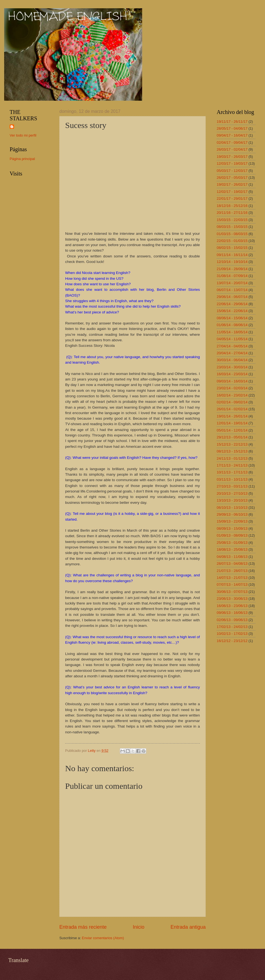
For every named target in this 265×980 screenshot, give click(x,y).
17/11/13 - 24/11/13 (232, 465)
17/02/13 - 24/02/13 (232, 627)
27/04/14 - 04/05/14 (232, 346)
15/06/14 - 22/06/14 (232, 311)
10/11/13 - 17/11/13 (232, 472)
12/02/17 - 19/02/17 (232, 192)
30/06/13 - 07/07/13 (232, 592)
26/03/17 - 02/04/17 (232, 149)
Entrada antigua (188, 927)
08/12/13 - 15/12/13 (232, 451)
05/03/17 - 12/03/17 (232, 171)
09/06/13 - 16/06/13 (232, 613)
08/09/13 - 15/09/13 (232, 528)
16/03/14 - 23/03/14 (232, 374)
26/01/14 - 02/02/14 (232, 409)
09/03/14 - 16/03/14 (232, 381)
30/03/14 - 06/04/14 (232, 360)
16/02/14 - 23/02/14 (232, 395)
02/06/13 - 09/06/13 (232, 620)
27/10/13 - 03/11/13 (232, 486)
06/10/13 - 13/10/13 (232, 508)
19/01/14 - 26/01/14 (232, 416)
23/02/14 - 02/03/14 (232, 388)
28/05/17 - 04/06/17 (232, 128)
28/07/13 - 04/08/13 (232, 564)
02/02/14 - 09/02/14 (232, 402)
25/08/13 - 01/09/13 (232, 543)
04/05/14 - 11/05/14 (232, 339)
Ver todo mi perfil (23, 135)
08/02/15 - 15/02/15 (232, 248)
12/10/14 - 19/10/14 (232, 262)
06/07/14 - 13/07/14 (232, 290)
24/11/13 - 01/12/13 (232, 458)
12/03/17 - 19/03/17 (232, 163)
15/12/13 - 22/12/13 (232, 444)
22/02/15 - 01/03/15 (232, 241)
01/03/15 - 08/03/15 (232, 234)
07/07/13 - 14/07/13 (232, 584)
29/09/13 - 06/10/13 (232, 514)
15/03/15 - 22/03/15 (232, 220)
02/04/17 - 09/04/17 (232, 143)
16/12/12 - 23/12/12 (232, 641)
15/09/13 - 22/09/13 (232, 521)
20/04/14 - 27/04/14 (232, 353)
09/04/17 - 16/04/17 (232, 135)
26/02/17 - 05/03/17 (232, 178)
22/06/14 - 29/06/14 (232, 304)
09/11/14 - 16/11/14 (232, 255)
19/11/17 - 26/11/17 (232, 122)
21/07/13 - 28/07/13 (232, 571)
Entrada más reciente (83, 927)
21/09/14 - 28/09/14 (232, 269)
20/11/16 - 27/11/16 (232, 213)
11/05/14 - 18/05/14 (232, 332)
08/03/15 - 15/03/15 (232, 227)
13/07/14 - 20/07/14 (232, 283)
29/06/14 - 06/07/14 (232, 297)
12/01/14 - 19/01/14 (232, 423)
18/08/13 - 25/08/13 (232, 549)
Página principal (22, 159)
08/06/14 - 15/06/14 (232, 318)
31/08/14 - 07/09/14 (232, 276)
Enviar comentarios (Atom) (103, 938)
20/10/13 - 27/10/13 (232, 493)
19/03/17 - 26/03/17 (232, 157)
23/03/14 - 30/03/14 (232, 367)
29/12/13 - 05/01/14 (232, 437)
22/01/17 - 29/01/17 (232, 199)
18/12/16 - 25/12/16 (232, 206)
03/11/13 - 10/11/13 (232, 479)
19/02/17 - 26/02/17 (232, 184)
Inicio (139, 927)
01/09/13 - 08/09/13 (232, 535)
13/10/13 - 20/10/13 (232, 500)
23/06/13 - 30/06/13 (232, 599)
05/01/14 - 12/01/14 (232, 430)
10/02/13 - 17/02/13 (232, 634)
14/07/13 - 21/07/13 (232, 578)
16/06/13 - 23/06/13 (232, 606)
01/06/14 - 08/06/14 (232, 325)
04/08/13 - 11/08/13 (232, 557)
